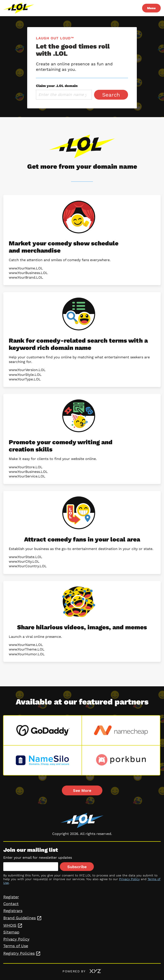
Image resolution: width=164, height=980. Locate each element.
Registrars (13, 911)
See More (82, 790)
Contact (11, 904)
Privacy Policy (129, 879)
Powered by (82, 971)
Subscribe (77, 867)
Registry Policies (19, 953)
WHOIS (10, 925)
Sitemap (11, 932)
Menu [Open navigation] (151, 8)
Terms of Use (16, 946)
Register (11, 897)
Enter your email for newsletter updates (38, 858)
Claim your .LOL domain (57, 86)
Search (111, 95)
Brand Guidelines (20, 918)
